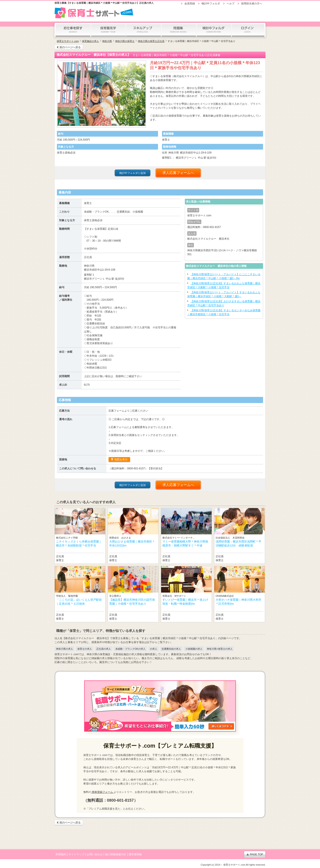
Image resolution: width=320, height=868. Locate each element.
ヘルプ (231, 4)
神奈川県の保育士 (125, 41)
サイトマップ (76, 854)
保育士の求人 (85, 649)
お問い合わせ (95, 854)
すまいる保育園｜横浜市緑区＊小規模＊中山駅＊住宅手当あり (202, 41)
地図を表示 (121, 459)
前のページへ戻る (70, 47)
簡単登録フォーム (103, 792)
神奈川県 (107, 41)
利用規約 (61, 854)
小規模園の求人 (194, 649)
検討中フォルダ (211, 4)
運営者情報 (135, 854)
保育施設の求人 (90, 41)
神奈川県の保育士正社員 (151, 41)
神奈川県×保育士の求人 (220, 649)
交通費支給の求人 (171, 649)
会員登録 (190, 4)
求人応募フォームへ (178, 173)
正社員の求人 (104, 649)
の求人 (154, 649)
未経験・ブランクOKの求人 (130, 649)
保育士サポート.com (68, 41)
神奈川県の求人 (65, 649)
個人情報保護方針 (116, 854)
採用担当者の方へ (252, 4)
